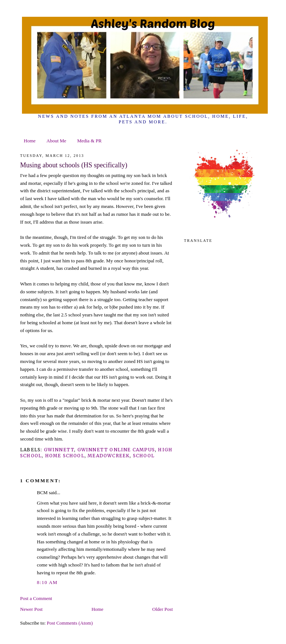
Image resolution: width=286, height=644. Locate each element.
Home (30, 141)
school (144, 456)
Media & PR (89, 141)
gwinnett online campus (116, 450)
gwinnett (59, 450)
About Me (56, 141)
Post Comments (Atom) (70, 623)
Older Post (163, 609)
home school (65, 456)
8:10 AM (47, 582)
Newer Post (31, 609)
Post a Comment (36, 598)
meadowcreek (109, 456)
